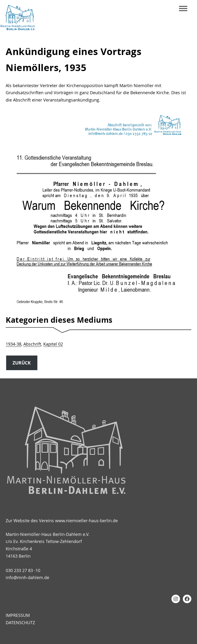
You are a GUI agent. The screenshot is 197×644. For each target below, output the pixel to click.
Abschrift (32, 344)
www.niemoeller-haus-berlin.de (86, 521)
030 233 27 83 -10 (23, 570)
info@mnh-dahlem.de (27, 577)
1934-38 (13, 344)
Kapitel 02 (53, 344)
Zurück (22, 363)
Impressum (18, 615)
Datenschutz (20, 623)
